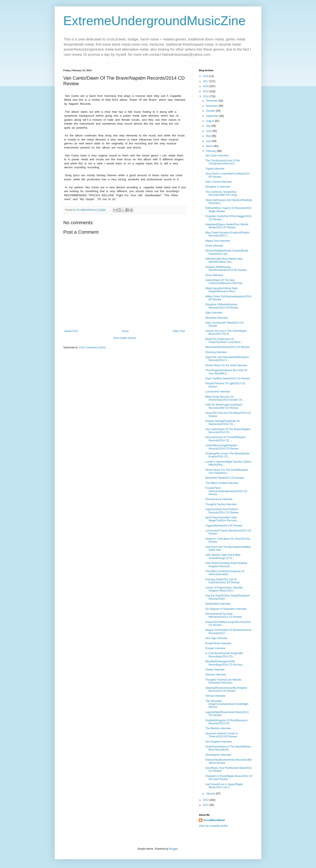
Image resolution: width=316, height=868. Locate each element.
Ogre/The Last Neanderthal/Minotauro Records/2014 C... (227, 359)
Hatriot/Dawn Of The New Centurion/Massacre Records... (225, 282)
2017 (206, 81)
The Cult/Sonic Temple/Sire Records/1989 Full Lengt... (222, 193)
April (209, 141)
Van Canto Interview (217, 156)
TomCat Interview (215, 696)
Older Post (179, 331)
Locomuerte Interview (218, 392)
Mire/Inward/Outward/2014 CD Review (227, 347)
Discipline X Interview (218, 187)
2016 (206, 86)
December (212, 101)
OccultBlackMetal (214, 820)
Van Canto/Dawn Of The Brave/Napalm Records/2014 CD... (228, 431)
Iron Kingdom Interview (219, 742)
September (213, 116)
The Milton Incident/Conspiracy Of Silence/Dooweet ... (225, 573)
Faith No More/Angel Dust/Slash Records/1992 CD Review (224, 406)
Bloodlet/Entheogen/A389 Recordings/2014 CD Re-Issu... (225, 663)
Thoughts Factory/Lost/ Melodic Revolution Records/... (223, 681)
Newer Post (71, 331)
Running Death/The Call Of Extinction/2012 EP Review (222, 581)
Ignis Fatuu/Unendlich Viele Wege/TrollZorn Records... (222, 519)
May (209, 136)
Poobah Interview (215, 648)
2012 (206, 805)
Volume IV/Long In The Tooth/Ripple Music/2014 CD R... (226, 332)
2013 (206, 800)
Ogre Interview (214, 313)
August (210, 121)
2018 (206, 76)
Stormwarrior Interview (218, 755)
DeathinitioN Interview (218, 604)
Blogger (173, 849)
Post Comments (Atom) (92, 348)
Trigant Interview (215, 169)
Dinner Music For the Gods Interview (226, 365)
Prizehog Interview (216, 352)
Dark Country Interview (218, 182)
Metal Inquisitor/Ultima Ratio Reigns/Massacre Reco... (222, 290)
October (211, 111)
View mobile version (125, 338)
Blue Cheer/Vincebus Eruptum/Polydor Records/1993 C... (227, 234)
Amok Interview (214, 246)
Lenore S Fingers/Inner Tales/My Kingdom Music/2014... (224, 589)
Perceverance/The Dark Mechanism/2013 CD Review (224, 615)
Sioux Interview (214, 275)
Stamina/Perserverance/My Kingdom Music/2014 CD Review (226, 689)
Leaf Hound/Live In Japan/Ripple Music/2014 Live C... (224, 786)
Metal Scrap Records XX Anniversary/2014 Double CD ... (225, 398)
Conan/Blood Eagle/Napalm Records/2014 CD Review (222, 447)
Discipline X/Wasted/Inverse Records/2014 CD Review (222, 306)
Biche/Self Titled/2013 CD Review (225, 478)
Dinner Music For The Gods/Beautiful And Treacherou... (227, 471)
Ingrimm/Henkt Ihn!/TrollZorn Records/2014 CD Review (222, 511)
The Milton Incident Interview (222, 483)
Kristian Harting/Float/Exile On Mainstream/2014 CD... (223, 423)
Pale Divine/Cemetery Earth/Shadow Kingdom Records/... (226, 565)
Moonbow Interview (216, 318)
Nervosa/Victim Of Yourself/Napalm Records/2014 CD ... (225, 439)
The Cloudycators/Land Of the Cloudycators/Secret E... (223, 162)
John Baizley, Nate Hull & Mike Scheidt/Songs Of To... (223, 556)
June (209, 131)
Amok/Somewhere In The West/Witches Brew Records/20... (228, 748)
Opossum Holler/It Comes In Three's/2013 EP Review (222, 735)
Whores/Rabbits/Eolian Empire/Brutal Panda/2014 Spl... (227, 252)
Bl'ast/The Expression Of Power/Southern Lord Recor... (224, 341)
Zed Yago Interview (216, 638)
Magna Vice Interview (218, 241)
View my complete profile (213, 826)
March (210, 146)
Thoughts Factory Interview (221, 504)
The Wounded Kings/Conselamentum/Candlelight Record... (227, 704)
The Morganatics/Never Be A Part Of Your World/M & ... (226, 372)
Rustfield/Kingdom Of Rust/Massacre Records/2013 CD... (227, 722)
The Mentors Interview (218, 728)
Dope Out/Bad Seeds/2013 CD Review (228, 378)
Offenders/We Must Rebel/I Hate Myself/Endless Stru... (224, 260)
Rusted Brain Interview (218, 643)
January (211, 794)
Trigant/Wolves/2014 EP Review (224, 526)
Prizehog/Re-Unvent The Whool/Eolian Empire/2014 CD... (228, 455)
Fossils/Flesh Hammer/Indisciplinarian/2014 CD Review (226, 491)
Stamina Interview (216, 675)
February (211, 151)
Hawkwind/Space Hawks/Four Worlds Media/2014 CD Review (227, 226)
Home (125, 331)
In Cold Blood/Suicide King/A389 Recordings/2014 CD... (224, 655)
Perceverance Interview (219, 499)
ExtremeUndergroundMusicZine (154, 21)
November (212, 106)
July (209, 126)
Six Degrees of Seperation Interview (226, 609)
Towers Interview (215, 670)
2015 (206, 91)
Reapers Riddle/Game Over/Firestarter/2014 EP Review (226, 269)
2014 (206, 96)
